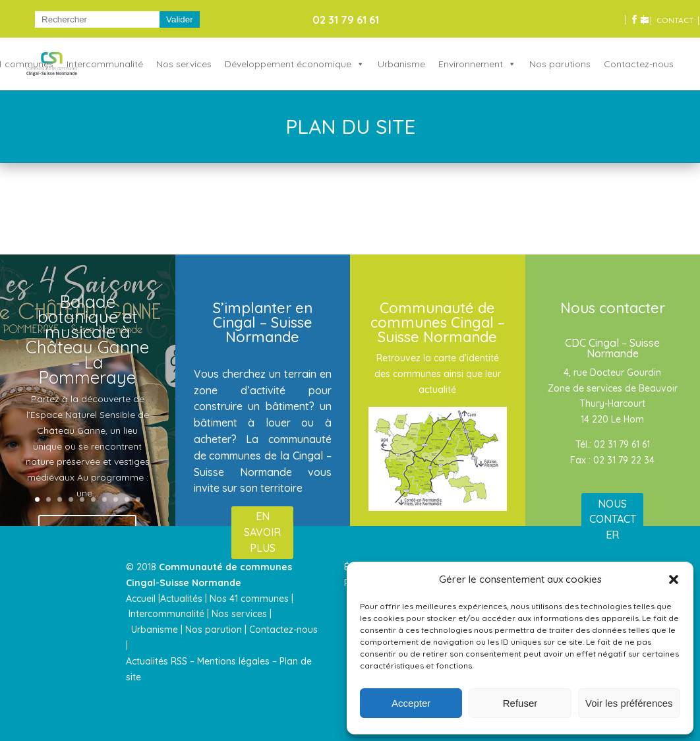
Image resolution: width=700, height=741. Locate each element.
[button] (674, 579)
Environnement (471, 64)
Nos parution (214, 630)
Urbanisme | (157, 630)
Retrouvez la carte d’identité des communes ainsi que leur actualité (438, 374)
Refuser (520, 703)
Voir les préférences (629, 703)
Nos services (184, 64)
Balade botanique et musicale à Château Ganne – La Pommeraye (87, 342)
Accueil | (143, 599)
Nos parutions (560, 64)
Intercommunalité (105, 64)
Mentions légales (233, 661)
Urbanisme (401, 64)
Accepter (411, 703)
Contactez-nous (639, 64)
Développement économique (288, 64)
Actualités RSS (157, 661)
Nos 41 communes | (251, 599)
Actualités (181, 599)
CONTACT (675, 21)
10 (138, 499)
